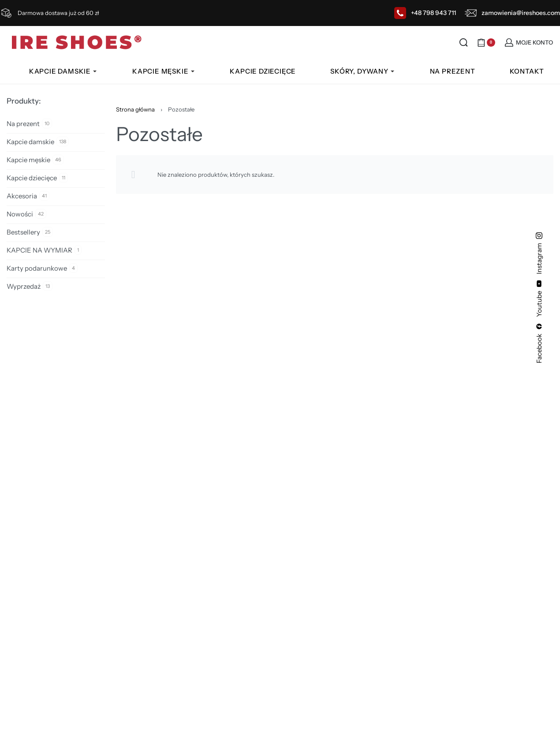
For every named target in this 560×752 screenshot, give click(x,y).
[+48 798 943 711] (400, 13)
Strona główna (135, 109)
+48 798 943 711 (433, 13)
